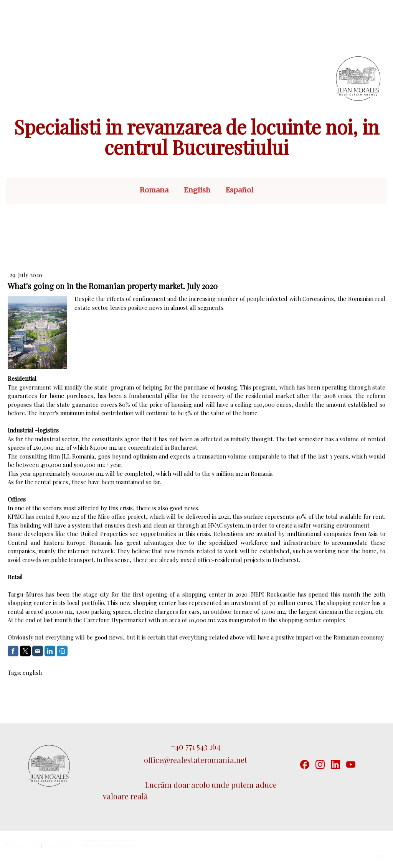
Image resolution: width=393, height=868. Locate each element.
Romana (154, 190)
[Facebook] (305, 764)
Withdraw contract (108, 845)
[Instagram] (320, 764)
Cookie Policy (59, 845)
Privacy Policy (23, 845)
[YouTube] (351, 764)
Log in (380, 854)
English (197, 190)
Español (239, 190)
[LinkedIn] (335, 764)
